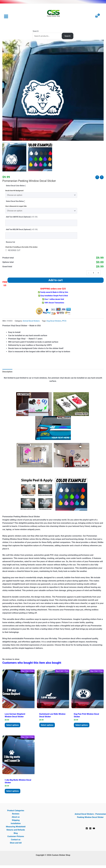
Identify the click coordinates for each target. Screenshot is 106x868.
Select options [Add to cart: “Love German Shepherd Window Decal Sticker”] (13, 725)
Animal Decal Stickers (31, 321)
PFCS (64, 321)
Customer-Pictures (16, 837)
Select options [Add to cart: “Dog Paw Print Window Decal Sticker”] (82, 725)
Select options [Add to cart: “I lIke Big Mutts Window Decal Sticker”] (13, 792)
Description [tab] (7, 372)
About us (16, 818)
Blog (16, 834)
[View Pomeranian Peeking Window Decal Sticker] (14, 157)
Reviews (16, 815)
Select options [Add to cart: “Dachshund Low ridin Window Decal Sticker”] (48, 725)
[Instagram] (90, 829)
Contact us (16, 841)
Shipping (16, 821)
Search (36, 31)
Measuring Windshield (16, 828)
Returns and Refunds (16, 831)
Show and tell (16, 844)
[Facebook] (87, 829)
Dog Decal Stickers (54, 321)
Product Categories (16, 812)
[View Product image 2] (40, 157)
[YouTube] (94, 829)
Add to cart (55, 280)
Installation (16, 824)
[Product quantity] (93, 273)
